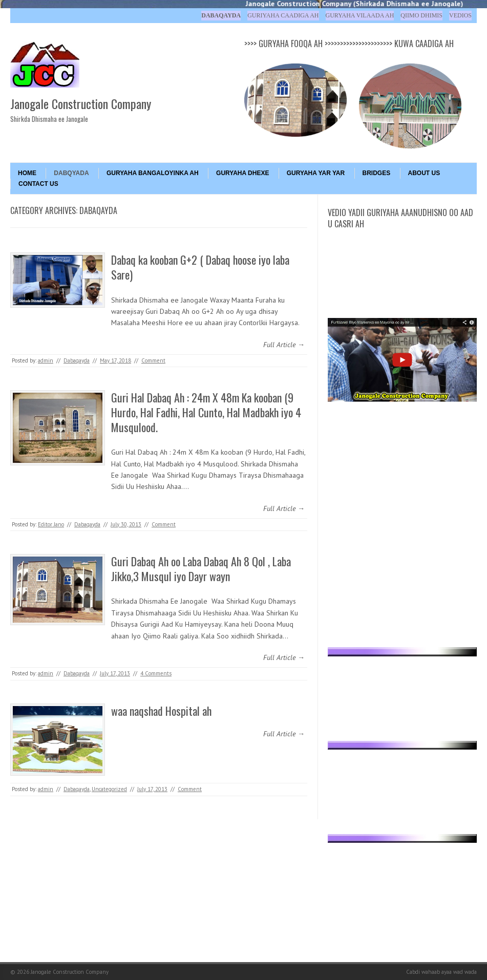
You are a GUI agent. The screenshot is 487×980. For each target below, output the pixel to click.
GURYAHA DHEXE (242, 173)
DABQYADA (71, 173)
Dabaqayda (221, 15)
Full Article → (284, 345)
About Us (424, 173)
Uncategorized (109, 789)
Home (27, 173)
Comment (153, 360)
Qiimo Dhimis (421, 15)
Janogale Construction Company (81, 103)
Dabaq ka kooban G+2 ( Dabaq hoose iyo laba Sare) (200, 267)
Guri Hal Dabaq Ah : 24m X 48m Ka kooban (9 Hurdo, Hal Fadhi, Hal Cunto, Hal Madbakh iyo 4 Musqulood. (206, 412)
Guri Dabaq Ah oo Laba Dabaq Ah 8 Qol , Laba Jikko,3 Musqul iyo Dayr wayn (201, 569)
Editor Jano (51, 524)
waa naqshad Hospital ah (161, 711)
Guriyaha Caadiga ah (283, 15)
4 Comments (156, 673)
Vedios (460, 15)
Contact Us (38, 184)
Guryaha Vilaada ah (360, 15)
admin (46, 360)
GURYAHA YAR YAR (316, 173)
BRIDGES (377, 173)
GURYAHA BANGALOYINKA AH (153, 173)
